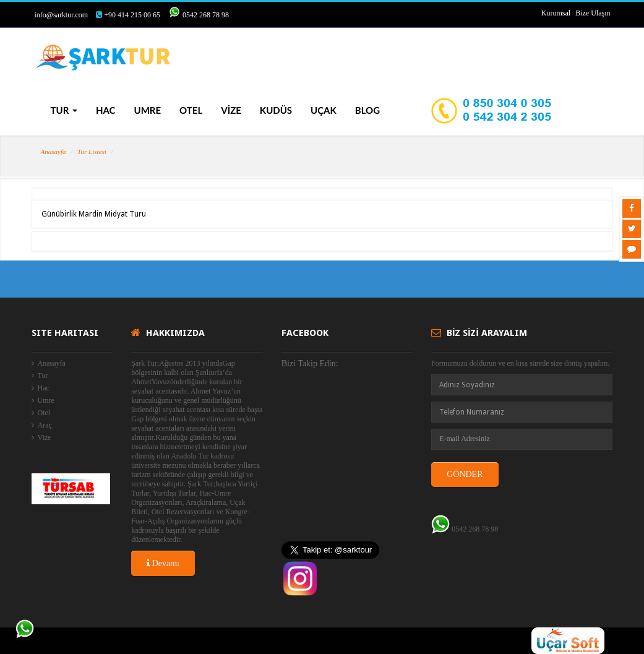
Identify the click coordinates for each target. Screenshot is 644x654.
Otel (44, 413)
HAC (106, 110)
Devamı (163, 563)
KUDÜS (276, 110)
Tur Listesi (92, 152)
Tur (43, 376)
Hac (44, 388)
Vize (45, 437)
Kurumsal (556, 13)
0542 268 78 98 (206, 15)
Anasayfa (54, 152)
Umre (46, 400)
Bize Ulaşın (593, 13)
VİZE (231, 110)
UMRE (148, 110)
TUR (64, 110)
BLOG (367, 110)
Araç (45, 425)
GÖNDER (465, 474)
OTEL (191, 110)
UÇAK (324, 110)
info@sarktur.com (62, 15)
